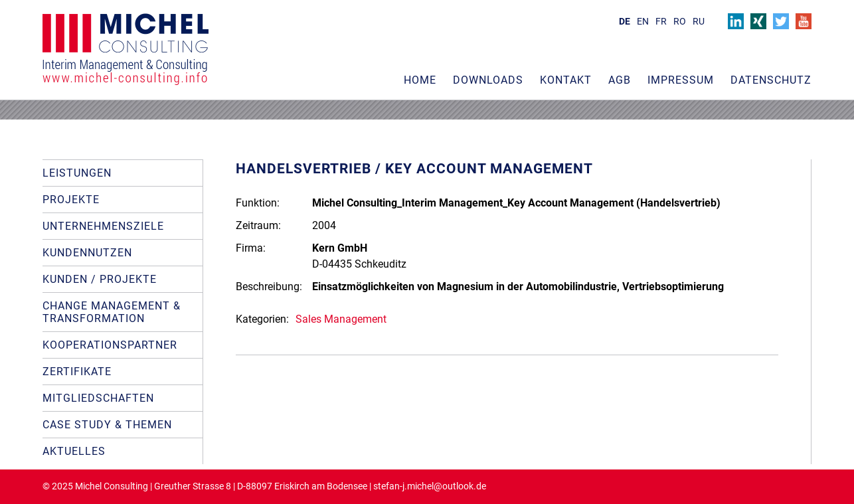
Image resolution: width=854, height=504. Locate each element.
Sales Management (341, 319)
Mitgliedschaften (98, 398)
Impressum (681, 80)
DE (625, 22)
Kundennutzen (87, 253)
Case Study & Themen (107, 425)
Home (420, 80)
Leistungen (77, 173)
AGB (620, 80)
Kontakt (566, 80)
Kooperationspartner (110, 345)
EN (643, 22)
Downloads (488, 80)
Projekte (71, 200)
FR (661, 22)
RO (680, 22)
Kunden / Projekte (100, 279)
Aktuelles (74, 451)
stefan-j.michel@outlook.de (430, 486)
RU (699, 22)
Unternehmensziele (103, 226)
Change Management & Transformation (112, 312)
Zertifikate (77, 372)
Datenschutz (771, 80)
